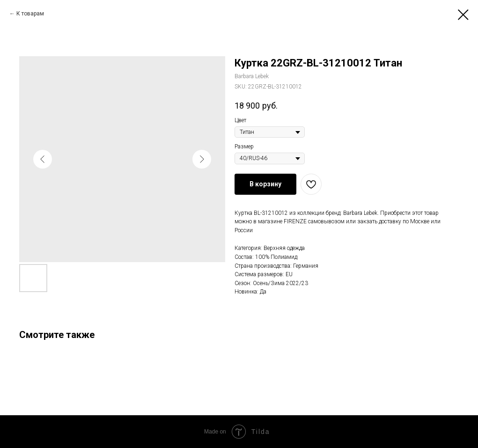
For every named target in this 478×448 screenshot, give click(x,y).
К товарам (30, 14)
